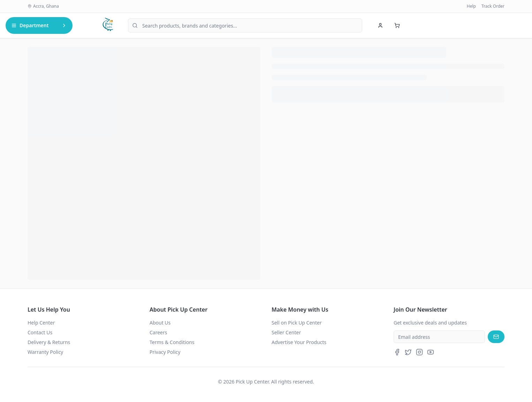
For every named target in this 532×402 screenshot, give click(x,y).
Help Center (41, 323)
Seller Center (286, 332)
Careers (158, 332)
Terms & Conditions (172, 342)
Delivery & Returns (49, 342)
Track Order (493, 6)
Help (471, 6)
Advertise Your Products (299, 342)
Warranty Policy (45, 352)
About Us (160, 323)
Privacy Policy (165, 352)
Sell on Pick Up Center (297, 323)
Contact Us (40, 332)
